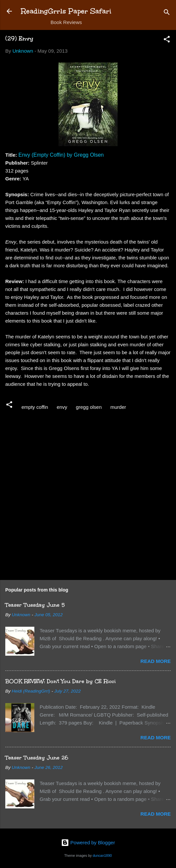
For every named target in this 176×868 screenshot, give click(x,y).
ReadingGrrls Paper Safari (66, 11)
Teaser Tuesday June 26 (37, 758)
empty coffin (35, 407)
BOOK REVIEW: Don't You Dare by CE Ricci (61, 681)
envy (62, 407)
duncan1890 (102, 855)
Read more (156, 661)
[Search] (167, 13)
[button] (167, 40)
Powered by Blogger (88, 842)
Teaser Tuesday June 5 (35, 605)
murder (118, 407)
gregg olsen (89, 407)
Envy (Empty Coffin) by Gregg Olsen (61, 155)
